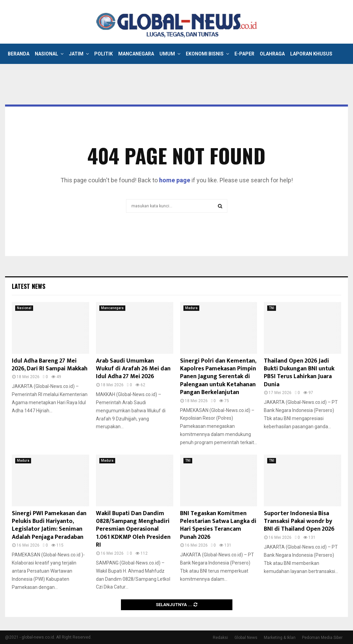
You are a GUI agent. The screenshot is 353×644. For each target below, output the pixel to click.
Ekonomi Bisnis (205, 54)
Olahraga (272, 54)
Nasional (46, 54)
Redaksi (220, 638)
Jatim (76, 54)
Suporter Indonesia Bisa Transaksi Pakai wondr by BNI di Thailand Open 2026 (299, 521)
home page (175, 180)
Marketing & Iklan (280, 638)
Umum (167, 54)
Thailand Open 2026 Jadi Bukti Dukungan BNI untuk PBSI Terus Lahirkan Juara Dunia (299, 373)
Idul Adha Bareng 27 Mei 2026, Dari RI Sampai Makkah (50, 365)
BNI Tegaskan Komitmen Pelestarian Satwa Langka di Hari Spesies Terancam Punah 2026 (218, 525)
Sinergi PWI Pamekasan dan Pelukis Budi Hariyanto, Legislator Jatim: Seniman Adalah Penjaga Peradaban (49, 525)
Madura (191, 308)
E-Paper (244, 54)
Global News (246, 638)
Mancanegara (136, 54)
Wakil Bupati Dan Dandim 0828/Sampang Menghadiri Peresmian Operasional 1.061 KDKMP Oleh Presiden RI (133, 529)
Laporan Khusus (311, 54)
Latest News (29, 286)
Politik (104, 54)
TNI (272, 308)
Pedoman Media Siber (322, 638)
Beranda (19, 54)
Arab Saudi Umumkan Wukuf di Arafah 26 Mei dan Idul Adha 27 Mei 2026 (133, 369)
